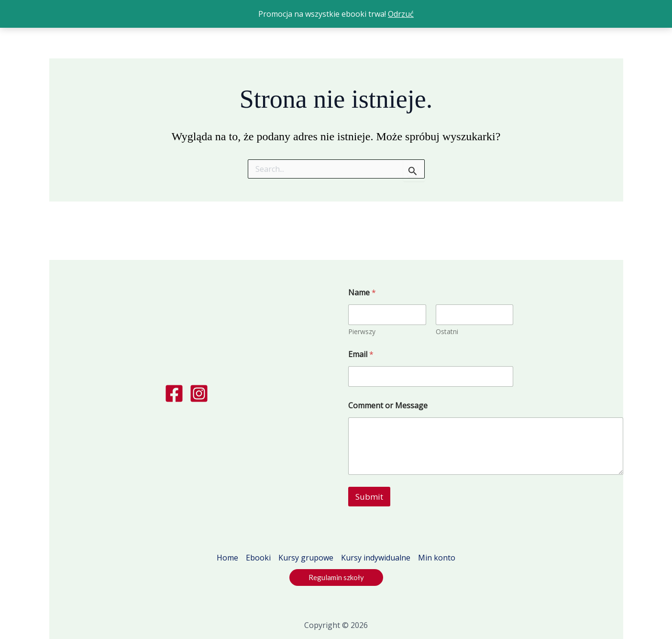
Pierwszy (362, 331)
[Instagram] (199, 393)
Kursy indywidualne (376, 558)
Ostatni (446, 331)
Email (361, 354)
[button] (336, 577)
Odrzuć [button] (401, 14)
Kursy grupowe (306, 558)
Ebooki (258, 558)
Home (227, 558)
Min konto (437, 558)
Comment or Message (388, 406)
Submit (369, 497)
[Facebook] (174, 393)
